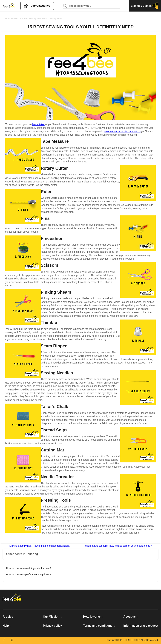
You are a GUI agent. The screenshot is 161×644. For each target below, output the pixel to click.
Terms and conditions (99, 626)
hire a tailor (38, 124)
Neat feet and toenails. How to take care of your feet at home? (118, 546)
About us (131, 617)
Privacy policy (54, 626)
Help (7, 626)
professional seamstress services (122, 131)
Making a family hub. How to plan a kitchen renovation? (40, 546)
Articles (15, 19)
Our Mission (53, 617)
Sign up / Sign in (145, 6)
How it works (93, 617)
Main (8, 19)
